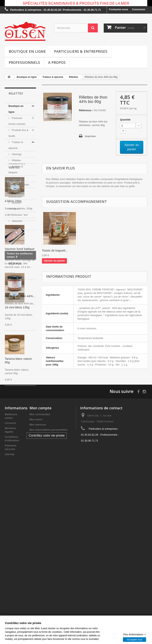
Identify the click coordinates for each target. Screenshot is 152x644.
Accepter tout (134, 639)
